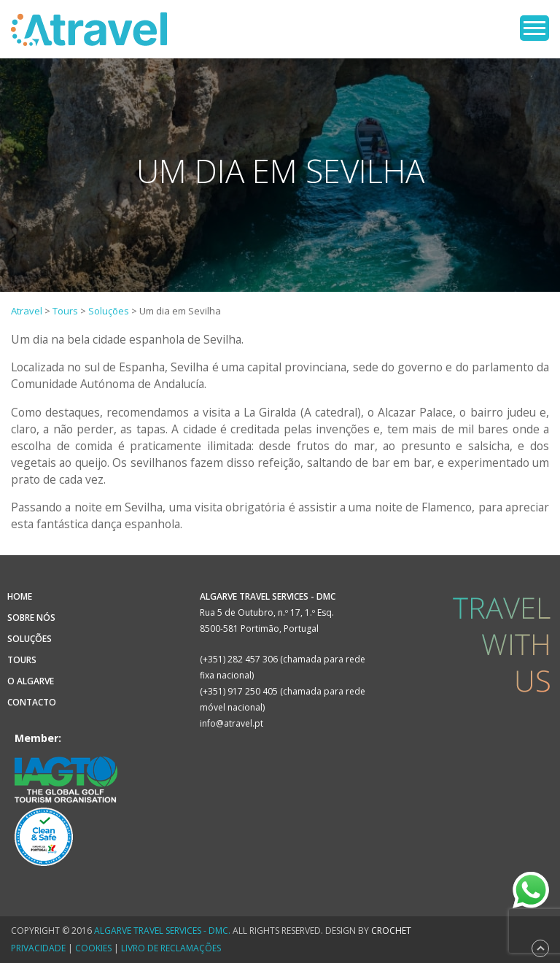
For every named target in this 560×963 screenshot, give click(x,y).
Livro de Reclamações (171, 948)
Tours (22, 660)
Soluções (30, 639)
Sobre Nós (31, 618)
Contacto (32, 702)
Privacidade (38, 948)
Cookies (93, 948)
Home (20, 596)
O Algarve (31, 681)
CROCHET (391, 931)
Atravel (89, 29)
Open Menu (534, 28)
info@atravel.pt (232, 723)
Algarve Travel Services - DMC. (162, 931)
